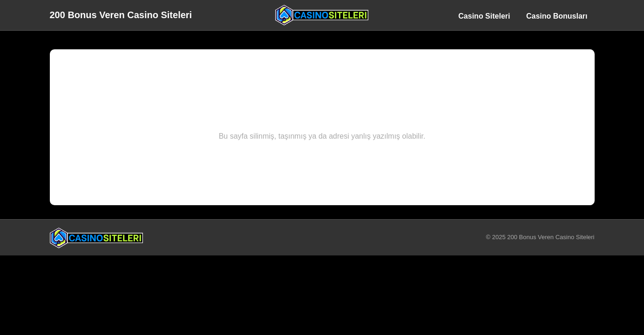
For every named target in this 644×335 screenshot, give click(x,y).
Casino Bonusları (557, 16)
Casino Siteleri (484, 16)
